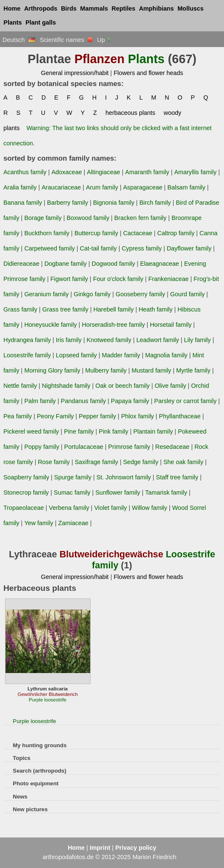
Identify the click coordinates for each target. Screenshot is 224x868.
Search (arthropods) (39, 771)
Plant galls (41, 22)
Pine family (79, 431)
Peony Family (55, 416)
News (20, 797)
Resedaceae (172, 447)
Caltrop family (176, 233)
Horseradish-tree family (113, 325)
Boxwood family (88, 218)
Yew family (39, 523)
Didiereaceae (21, 264)
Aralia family (20, 187)
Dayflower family (189, 248)
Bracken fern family (140, 218)
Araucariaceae (61, 187)
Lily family (198, 340)
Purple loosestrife (34, 721)
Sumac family (72, 492)
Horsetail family (171, 325)
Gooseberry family (140, 294)
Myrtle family (193, 370)
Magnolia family (166, 355)
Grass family (20, 309)
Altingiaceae (104, 172)
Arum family (102, 187)
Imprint (100, 848)
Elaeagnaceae (160, 264)
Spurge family (73, 477)
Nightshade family (66, 386)
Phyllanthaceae (180, 416)
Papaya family (130, 401)
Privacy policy (136, 848)
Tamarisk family (166, 492)
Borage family (43, 218)
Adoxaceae (66, 172)
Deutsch (19, 40)
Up (104, 40)
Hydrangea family (27, 340)
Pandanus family (84, 401)
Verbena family (69, 508)
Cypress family (141, 248)
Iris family (69, 340)
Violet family (110, 508)
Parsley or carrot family (185, 401)
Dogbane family (66, 264)
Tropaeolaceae (24, 508)
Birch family (155, 203)
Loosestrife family (27, 355)
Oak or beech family (122, 386)
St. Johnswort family (124, 477)
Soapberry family (26, 477)
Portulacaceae (84, 447)
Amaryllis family (195, 172)
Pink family (113, 431)
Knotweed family (109, 340)
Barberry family (68, 203)
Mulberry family (106, 370)
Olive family (170, 386)
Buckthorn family (47, 233)
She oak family (184, 462)
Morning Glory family (52, 370)
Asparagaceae (143, 187)
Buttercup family (96, 233)
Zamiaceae (73, 523)
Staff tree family (177, 477)
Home (12, 8)
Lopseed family (76, 355)
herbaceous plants (130, 113)
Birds (69, 8)
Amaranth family (147, 172)
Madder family (121, 355)
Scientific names (66, 40)
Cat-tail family (98, 248)
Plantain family (153, 431)
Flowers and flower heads (148, 73)
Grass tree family (65, 309)
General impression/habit (75, 73)
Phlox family (138, 416)
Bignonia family (114, 203)
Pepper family (97, 416)
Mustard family (152, 370)
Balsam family (186, 187)
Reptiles (124, 8)
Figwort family (69, 279)
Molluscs (191, 8)
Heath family (155, 309)
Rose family (54, 462)
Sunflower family (118, 492)
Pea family (18, 416)
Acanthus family (25, 172)
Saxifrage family (96, 462)
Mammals (94, 8)
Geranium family (46, 294)
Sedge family (141, 462)
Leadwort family (158, 340)
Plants (12, 22)
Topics (22, 758)
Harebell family (113, 309)
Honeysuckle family (50, 325)
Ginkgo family (92, 294)
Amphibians (156, 8)
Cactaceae (138, 233)
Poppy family (41, 447)
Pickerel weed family (31, 431)
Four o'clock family (118, 279)
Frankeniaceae (168, 279)
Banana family (23, 203)
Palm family (40, 401)
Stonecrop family (26, 492)
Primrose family (129, 447)
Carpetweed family (49, 248)
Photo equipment (36, 783)
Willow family (150, 508)
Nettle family (20, 386)
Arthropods (41, 8)
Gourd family (188, 294)
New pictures (30, 809)
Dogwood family (114, 264)
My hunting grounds (40, 745)
